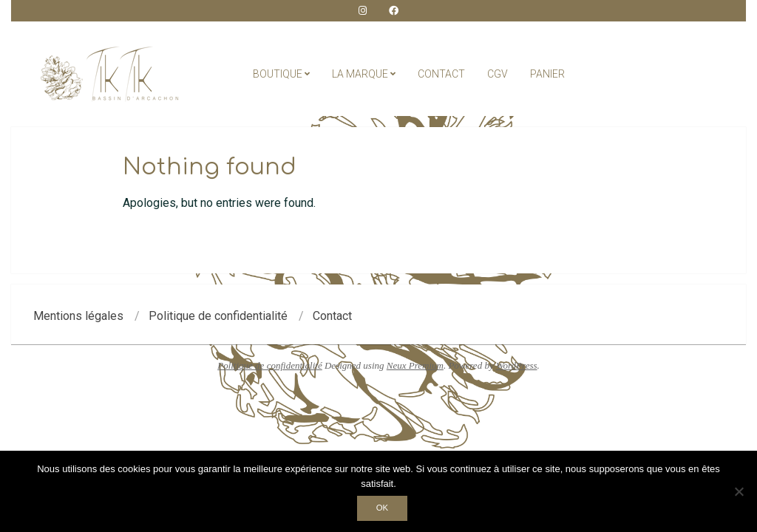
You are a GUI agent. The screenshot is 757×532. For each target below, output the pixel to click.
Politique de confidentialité (270, 365)
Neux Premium (415, 365)
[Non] (739, 491)
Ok (382, 508)
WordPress (517, 365)
